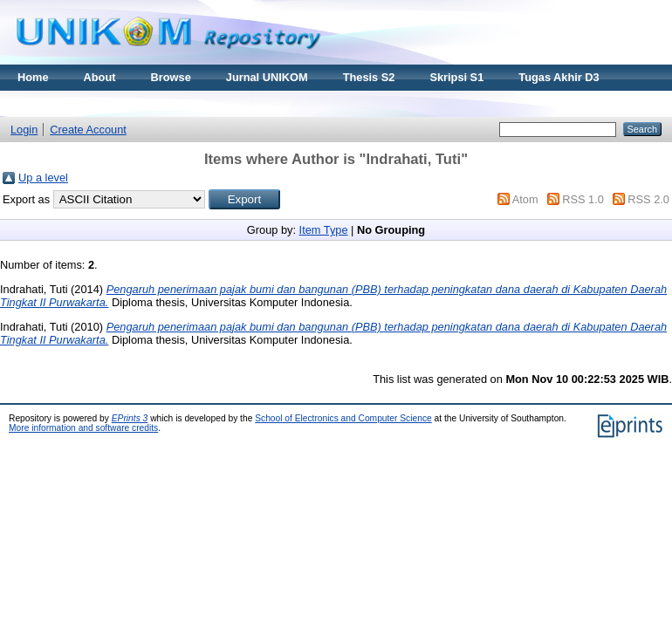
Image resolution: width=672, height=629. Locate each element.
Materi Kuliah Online (72, 103)
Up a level (43, 178)
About (100, 77)
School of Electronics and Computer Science (343, 418)
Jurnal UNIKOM (267, 77)
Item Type (324, 230)
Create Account (88, 130)
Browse (171, 77)
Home (33, 77)
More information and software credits (83, 428)
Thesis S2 (369, 77)
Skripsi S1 (456, 77)
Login (24, 130)
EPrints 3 (130, 418)
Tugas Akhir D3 (559, 77)
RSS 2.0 (648, 199)
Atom (525, 199)
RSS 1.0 (583, 199)
